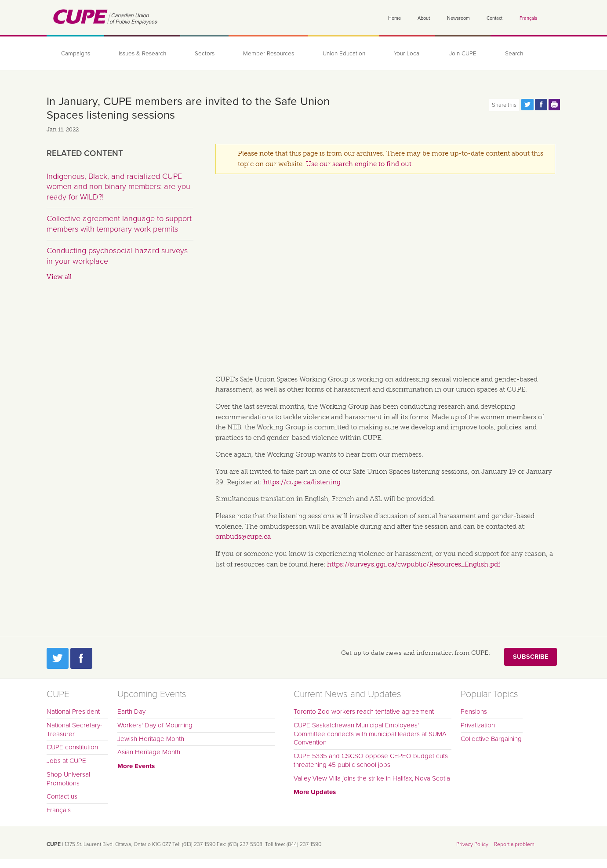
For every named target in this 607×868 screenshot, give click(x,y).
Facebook (81, 658)
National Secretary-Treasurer (75, 730)
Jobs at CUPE (66, 761)
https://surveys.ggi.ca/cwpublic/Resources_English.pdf (414, 564)
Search (514, 54)
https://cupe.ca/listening (302, 482)
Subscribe (531, 657)
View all (59, 277)
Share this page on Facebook (541, 105)
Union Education (344, 54)
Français (528, 18)
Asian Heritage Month (149, 752)
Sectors (205, 54)
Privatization (478, 725)
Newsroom (458, 18)
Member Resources (269, 54)
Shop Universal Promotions (68, 779)
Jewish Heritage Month (151, 739)
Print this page (555, 105)
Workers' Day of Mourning (155, 725)
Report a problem (514, 844)
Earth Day (131, 712)
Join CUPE (463, 54)
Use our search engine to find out (359, 164)
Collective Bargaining (491, 739)
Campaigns (76, 54)
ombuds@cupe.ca (243, 537)
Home (394, 18)
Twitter (58, 658)
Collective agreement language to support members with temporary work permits (119, 224)
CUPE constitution (72, 747)
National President (73, 712)
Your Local (407, 54)
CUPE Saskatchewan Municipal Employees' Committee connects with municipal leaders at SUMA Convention (370, 734)
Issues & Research (142, 54)
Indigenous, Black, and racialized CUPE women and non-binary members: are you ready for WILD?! (118, 187)
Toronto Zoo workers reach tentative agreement (364, 712)
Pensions (474, 712)
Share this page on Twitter (527, 105)
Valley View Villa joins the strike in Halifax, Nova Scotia (372, 778)
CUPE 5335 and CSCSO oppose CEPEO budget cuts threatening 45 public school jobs (371, 760)
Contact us (62, 796)
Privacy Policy (472, 844)
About (424, 18)
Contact (494, 18)
